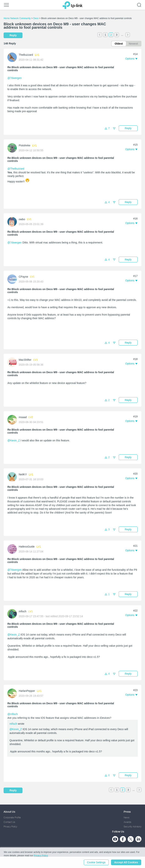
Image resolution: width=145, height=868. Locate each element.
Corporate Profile (12, 817)
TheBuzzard (26, 55)
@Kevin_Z (14, 440)
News (126, 817)
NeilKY (23, 474)
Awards (127, 822)
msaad (23, 417)
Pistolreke (24, 145)
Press (127, 812)
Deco (36, 18)
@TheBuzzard (16, 169)
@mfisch (13, 714)
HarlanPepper (27, 691)
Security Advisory (133, 827)
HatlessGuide (27, 547)
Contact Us (9, 822)
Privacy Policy (10, 827)
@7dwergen (15, 78)
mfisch (22, 611)
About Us (9, 812)
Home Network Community (17, 18)
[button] (131, 59)
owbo (22, 219)
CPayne (23, 277)
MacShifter (25, 360)
